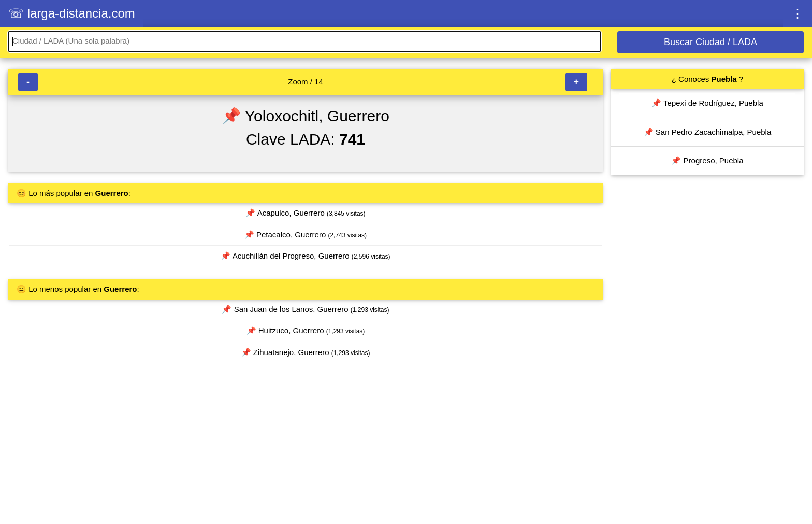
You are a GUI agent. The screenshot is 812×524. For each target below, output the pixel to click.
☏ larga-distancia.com (72, 13)
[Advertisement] (306, 448)
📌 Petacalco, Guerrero (306, 235)
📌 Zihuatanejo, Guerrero (306, 352)
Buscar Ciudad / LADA (711, 42)
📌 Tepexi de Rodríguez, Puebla (707, 103)
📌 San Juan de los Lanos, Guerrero (305, 309)
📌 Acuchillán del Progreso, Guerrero (305, 256)
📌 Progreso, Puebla (707, 160)
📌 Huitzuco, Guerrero (306, 330)
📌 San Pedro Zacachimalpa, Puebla (708, 132)
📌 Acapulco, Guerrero (305, 213)
